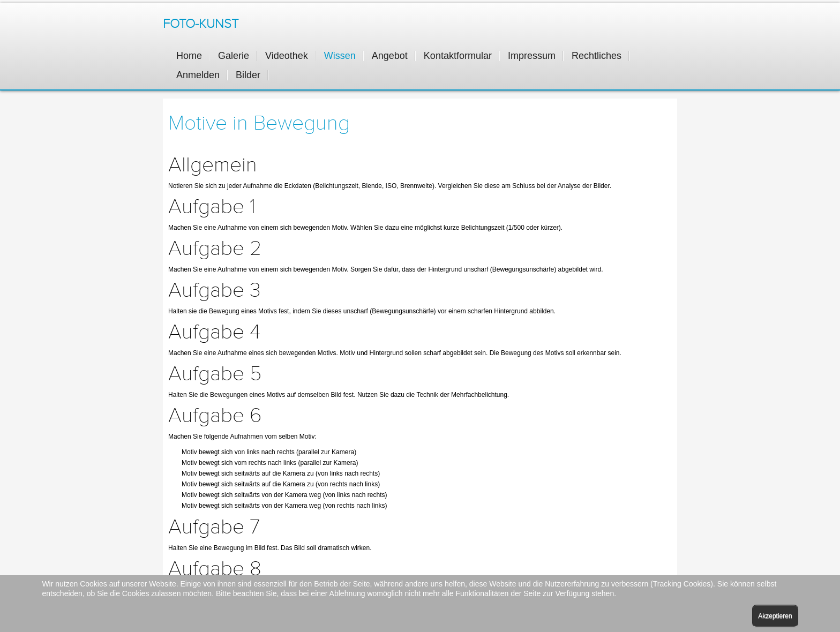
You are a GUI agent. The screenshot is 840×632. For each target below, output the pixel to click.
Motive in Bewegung (259, 123)
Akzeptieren (775, 616)
